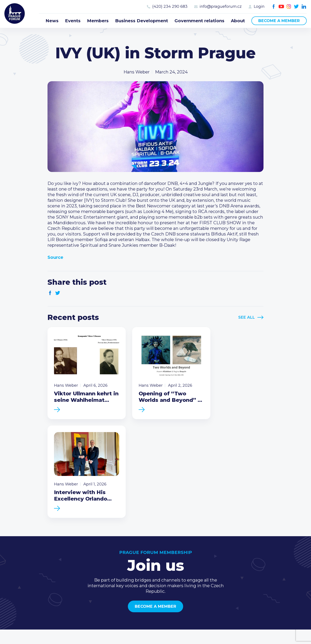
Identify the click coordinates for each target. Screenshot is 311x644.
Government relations (199, 21)
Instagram (289, 7)
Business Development (142, 21)
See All (247, 317)
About (238, 21)
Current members (208, 555)
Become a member (279, 21)
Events (73, 21)
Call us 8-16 (261, 555)
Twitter (296, 7)
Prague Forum (15, 14)
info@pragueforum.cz (221, 6)
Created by (155, 636)
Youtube (281, 7)
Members (98, 21)
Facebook (274, 7)
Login (259, 6)
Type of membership (211, 562)
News (52, 21)
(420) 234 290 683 (170, 6)
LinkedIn (304, 7)
